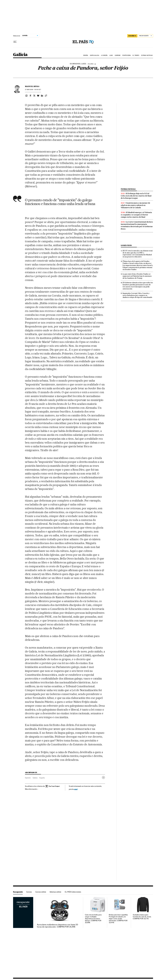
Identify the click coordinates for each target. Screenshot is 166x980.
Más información (32, 789)
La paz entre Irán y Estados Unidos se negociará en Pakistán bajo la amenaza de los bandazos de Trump (137, 276)
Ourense (118, 55)
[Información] (95, 64)
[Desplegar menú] (15, 42)
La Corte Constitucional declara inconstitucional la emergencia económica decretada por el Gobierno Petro (137, 225)
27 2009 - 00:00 (33, 90)
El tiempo (136, 55)
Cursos (29, 892)
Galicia (20, 55)
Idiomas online (55, 892)
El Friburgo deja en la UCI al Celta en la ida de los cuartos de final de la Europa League (136, 196)
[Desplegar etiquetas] (103, 777)
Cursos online (41, 892)
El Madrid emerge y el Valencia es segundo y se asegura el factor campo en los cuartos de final (136, 215)
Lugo (111, 55)
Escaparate (18, 892)
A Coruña (104, 55)
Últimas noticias (147, 55)
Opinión (28, 778)
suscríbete (132, 36)
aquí (76, 789)
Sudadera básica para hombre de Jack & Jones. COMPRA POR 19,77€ (142, 917)
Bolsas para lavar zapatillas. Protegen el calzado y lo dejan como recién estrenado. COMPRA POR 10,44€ (118, 919)
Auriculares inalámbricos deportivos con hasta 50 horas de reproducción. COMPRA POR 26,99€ (57, 926)
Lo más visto (126, 245)
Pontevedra (127, 55)
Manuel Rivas (32, 86)
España (86, 55)
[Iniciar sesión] (146, 36)
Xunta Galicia (95, 55)
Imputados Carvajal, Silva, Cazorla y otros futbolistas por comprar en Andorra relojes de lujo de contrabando (137, 295)
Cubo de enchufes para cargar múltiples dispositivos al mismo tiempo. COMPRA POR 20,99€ (93, 919)
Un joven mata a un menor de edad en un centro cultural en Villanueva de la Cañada (135, 205)
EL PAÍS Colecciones (73, 892)
